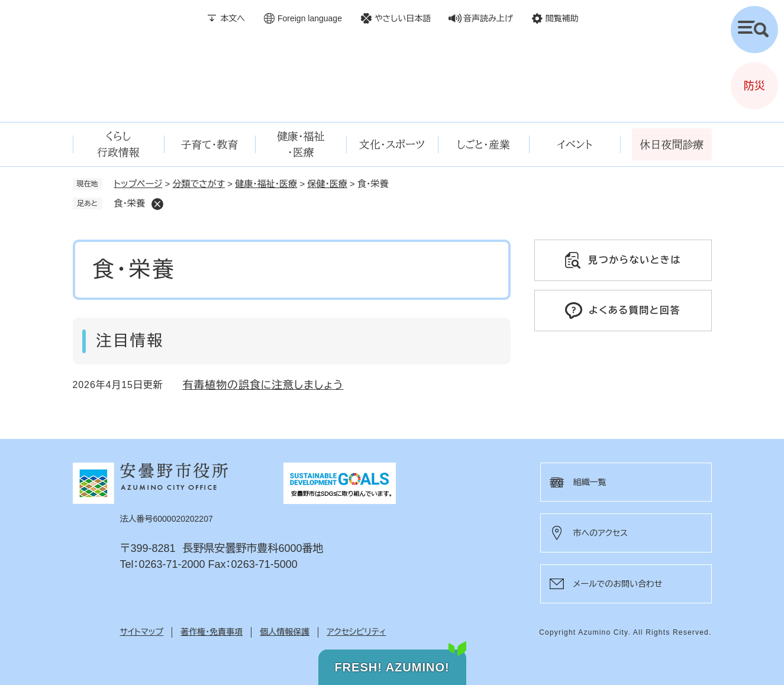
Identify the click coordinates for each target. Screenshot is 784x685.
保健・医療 (327, 184)
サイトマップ (142, 632)
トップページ (138, 184)
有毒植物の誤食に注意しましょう (263, 385)
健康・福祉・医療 (266, 184)
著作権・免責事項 (212, 632)
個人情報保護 (285, 632)
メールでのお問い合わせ (618, 584)
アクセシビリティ (356, 632)
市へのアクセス (601, 533)
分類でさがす (199, 184)
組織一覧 (590, 482)
